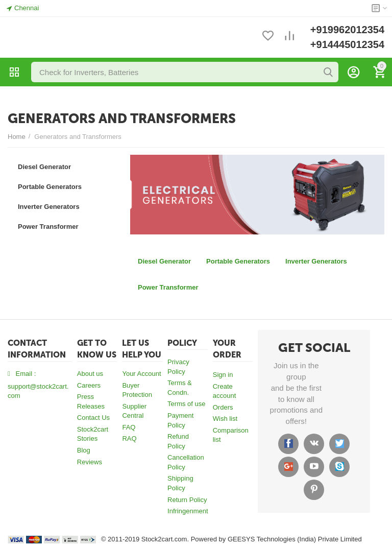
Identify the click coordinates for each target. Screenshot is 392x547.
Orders (223, 407)
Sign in (223, 375)
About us (90, 374)
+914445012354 (347, 44)
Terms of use (186, 404)
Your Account (141, 374)
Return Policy (187, 500)
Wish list (225, 419)
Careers (89, 385)
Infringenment (188, 511)
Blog (84, 450)
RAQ (129, 438)
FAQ (129, 427)
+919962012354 (347, 30)
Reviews (90, 462)
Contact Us (93, 418)
